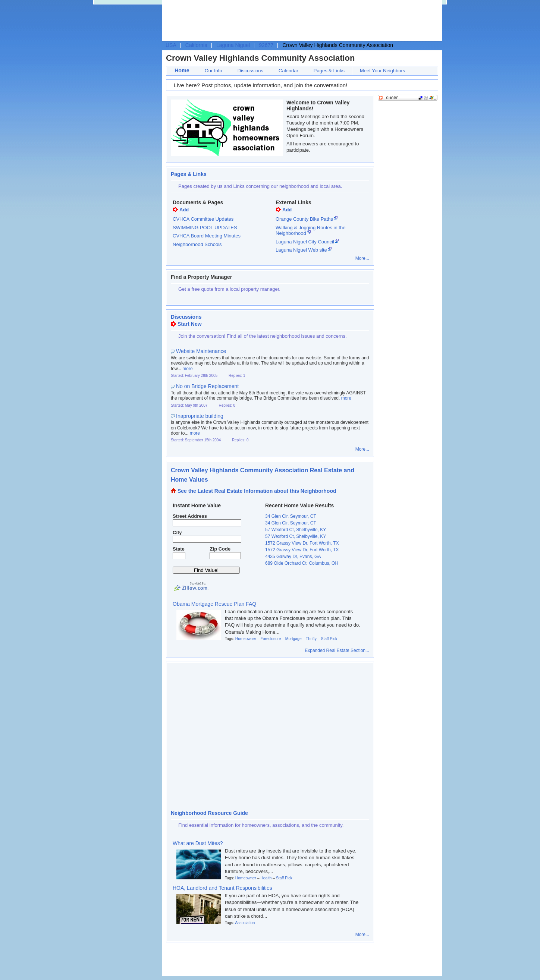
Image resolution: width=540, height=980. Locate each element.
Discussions (250, 71)
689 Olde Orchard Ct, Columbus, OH (302, 563)
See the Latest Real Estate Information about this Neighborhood (257, 491)
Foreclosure (271, 639)
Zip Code (220, 549)
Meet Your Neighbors (382, 71)
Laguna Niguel (233, 45)
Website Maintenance (201, 351)
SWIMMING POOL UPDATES (205, 228)
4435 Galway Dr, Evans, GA (293, 557)
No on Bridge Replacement (207, 386)
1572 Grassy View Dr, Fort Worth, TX (302, 543)
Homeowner (246, 639)
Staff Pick (329, 639)
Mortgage (293, 639)
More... (362, 258)
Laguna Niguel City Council (305, 242)
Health (266, 878)
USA (171, 45)
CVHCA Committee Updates (203, 219)
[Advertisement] (300, 21)
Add (184, 210)
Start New (190, 324)
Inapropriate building (200, 416)
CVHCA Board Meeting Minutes (207, 236)
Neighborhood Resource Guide (209, 813)
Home (182, 70)
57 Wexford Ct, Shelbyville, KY (296, 530)
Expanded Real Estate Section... (337, 650)
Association (245, 923)
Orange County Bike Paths (304, 219)
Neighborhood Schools (197, 244)
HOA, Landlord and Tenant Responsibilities (222, 888)
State (179, 549)
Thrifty (311, 639)
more (187, 369)
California (196, 45)
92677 (266, 45)
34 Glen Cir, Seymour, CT (291, 516)
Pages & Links (329, 71)
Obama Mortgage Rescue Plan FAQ (214, 604)
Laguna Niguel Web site (301, 250)
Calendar (288, 71)
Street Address (190, 516)
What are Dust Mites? (198, 843)
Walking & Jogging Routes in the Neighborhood (310, 231)
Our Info (214, 71)
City (177, 532)
